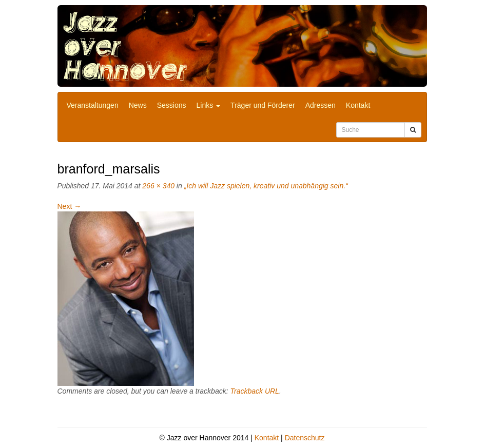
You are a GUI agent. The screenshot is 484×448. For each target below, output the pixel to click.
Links (209, 105)
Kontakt (358, 105)
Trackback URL (254, 391)
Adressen (321, 105)
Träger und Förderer (263, 105)
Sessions (172, 105)
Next (70, 206)
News (138, 105)
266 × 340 (158, 186)
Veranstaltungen (93, 105)
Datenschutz (305, 438)
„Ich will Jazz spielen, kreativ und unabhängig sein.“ (266, 186)
